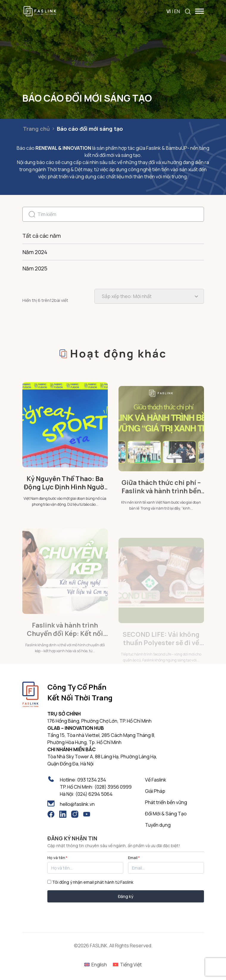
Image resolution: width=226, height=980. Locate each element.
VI (169, 11)
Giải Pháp (155, 791)
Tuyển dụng (158, 825)
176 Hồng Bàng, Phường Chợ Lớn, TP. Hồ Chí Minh (99, 721)
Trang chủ (36, 129)
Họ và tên (57, 858)
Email (134, 858)
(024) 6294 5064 (94, 794)
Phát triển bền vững (166, 802)
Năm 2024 (35, 252)
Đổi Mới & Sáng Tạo (166, 814)
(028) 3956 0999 (113, 787)
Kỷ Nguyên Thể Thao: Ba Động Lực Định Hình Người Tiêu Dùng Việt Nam (65, 508)
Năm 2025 (35, 268)
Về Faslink (156, 780)
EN (177, 11)
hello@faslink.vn (77, 804)
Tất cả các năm (42, 236)
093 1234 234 (92, 780)
